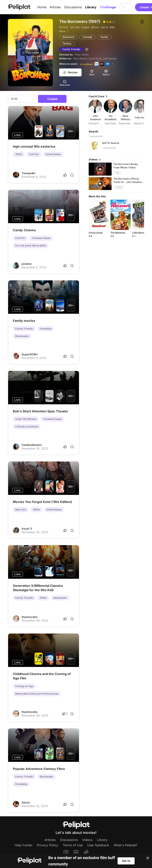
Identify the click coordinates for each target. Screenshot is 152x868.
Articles (55, 7)
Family (104, 37)
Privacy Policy (48, 845)
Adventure (68, 37)
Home (42, 7)
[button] (142, 22)
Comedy (87, 37)
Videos (87, 840)
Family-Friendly (71, 49)
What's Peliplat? (125, 845)
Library (91, 7)
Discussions (73, 7)
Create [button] (52, 99)
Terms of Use (73, 845)
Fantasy (67, 44)
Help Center (24, 845)
